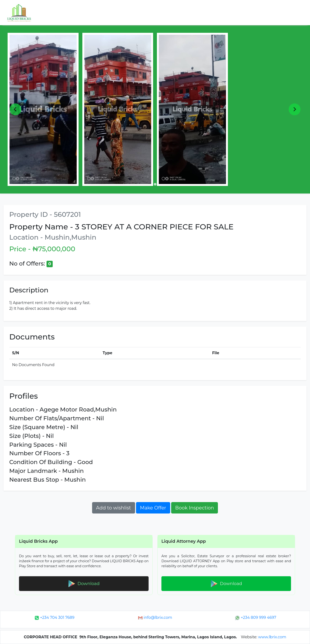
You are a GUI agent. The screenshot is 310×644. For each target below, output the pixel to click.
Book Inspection (195, 508)
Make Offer (153, 508)
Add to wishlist (114, 508)
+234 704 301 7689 (54, 617)
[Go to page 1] (155, 184)
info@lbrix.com (155, 617)
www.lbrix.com (272, 637)
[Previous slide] (15, 109)
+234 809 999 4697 (256, 617)
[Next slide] (295, 109)
